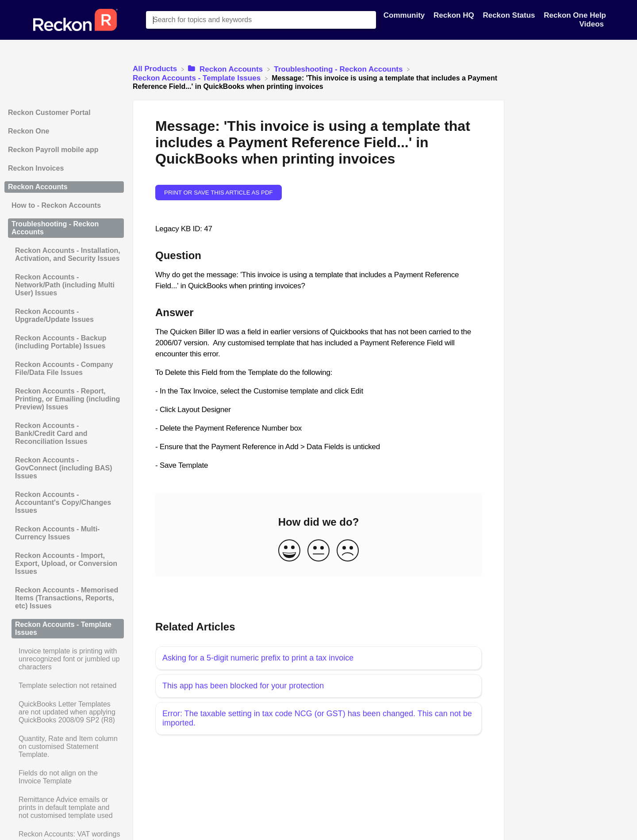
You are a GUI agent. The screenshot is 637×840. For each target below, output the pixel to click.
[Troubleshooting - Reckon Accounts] (339, 69)
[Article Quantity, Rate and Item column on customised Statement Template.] (64, 747)
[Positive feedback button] (289, 551)
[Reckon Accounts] (226, 69)
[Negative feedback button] (348, 551)
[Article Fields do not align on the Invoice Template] (64, 777)
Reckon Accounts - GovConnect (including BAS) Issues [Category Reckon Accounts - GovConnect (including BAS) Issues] (64, 468)
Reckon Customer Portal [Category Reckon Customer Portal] (49, 113)
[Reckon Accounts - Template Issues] (198, 78)
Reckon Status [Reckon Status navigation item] (510, 15)
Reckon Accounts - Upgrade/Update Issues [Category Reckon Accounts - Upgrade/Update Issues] (54, 315)
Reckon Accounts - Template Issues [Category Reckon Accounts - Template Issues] (63, 628)
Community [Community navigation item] (405, 15)
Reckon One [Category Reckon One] (29, 131)
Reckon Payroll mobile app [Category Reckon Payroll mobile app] (53, 150)
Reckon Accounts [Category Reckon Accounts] (38, 187)
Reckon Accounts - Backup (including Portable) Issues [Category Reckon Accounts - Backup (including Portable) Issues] (61, 342)
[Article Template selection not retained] (64, 686)
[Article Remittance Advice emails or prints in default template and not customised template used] (64, 808)
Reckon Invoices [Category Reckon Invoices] (36, 168)
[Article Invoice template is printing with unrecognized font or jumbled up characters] (64, 659)
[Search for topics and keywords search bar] (261, 20)
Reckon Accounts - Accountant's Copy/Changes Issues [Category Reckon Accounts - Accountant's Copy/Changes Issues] (63, 502)
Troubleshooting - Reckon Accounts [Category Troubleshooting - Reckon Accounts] (55, 228)
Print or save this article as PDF (219, 193)
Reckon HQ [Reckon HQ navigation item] (455, 15)
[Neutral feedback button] (318, 551)
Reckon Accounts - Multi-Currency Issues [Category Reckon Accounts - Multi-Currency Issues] (57, 533)
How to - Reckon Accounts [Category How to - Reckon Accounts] (56, 205)
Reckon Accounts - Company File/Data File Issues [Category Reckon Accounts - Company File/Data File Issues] (64, 368)
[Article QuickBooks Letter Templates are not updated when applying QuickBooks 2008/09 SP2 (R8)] (64, 712)
